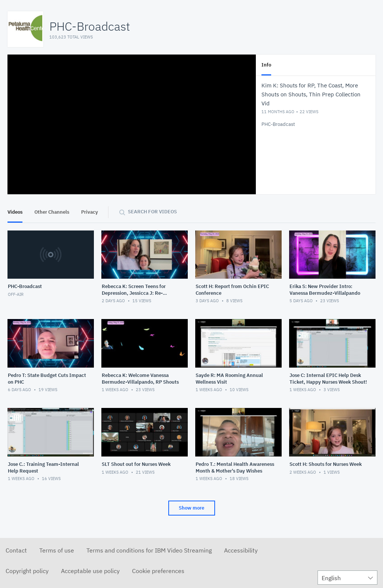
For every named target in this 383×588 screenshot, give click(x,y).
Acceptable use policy (90, 571)
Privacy (90, 212)
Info (266, 65)
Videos (15, 212)
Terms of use (57, 550)
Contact (16, 550)
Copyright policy (27, 571)
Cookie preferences (158, 571)
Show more (191, 508)
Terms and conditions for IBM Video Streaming (149, 550)
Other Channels (52, 212)
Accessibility (241, 550)
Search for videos (152, 212)
